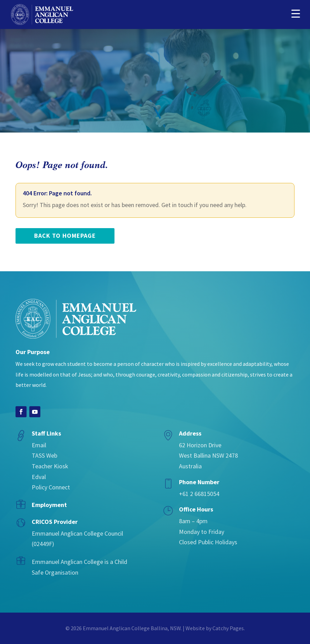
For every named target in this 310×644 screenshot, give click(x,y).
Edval (39, 477)
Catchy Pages (228, 628)
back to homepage (65, 236)
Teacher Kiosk (50, 466)
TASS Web (44, 455)
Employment (49, 505)
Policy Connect (51, 487)
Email (39, 445)
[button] (296, 13)
